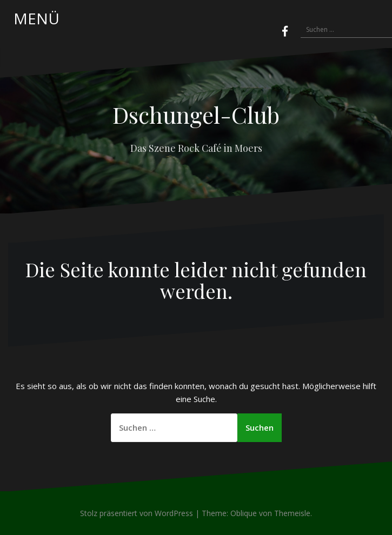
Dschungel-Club (196, 115)
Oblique (244, 513)
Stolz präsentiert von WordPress (137, 513)
